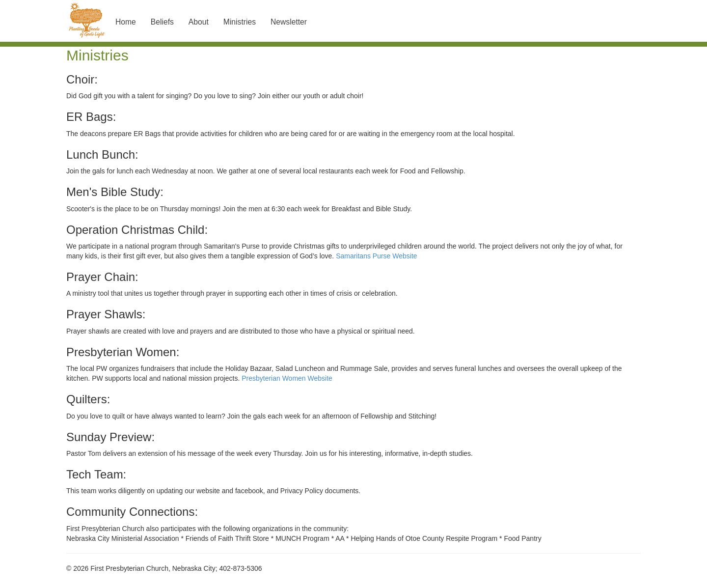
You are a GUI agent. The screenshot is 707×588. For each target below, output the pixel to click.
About (199, 22)
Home (126, 22)
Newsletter (289, 22)
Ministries (240, 22)
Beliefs (162, 22)
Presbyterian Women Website (287, 378)
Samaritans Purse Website (376, 256)
